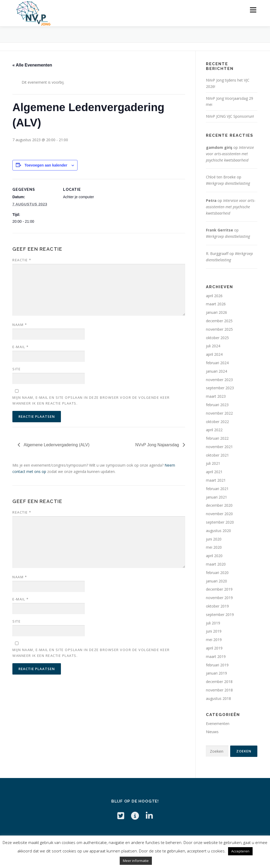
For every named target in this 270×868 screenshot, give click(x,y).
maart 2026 (216, 304)
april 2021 (214, 472)
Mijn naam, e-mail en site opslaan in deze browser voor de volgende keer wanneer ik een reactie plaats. (91, 400)
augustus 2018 (218, 698)
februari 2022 (217, 438)
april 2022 (214, 430)
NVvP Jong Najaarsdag (158, 445)
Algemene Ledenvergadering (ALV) (56, 445)
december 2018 (219, 682)
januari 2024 (216, 371)
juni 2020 (214, 539)
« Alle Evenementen (32, 65)
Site (16, 369)
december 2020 (219, 505)
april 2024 (214, 354)
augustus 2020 (218, 531)
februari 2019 (217, 665)
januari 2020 (216, 581)
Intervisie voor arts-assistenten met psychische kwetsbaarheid (230, 154)
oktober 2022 (217, 422)
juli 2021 (213, 463)
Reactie (22, 260)
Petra (211, 200)
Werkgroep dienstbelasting (228, 183)
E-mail (20, 347)
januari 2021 (216, 497)
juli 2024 (213, 346)
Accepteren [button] (240, 851)
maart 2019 (216, 656)
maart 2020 (216, 564)
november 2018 (219, 690)
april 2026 (214, 296)
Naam (20, 325)
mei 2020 (214, 547)
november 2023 (219, 380)
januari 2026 (216, 312)
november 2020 (219, 514)
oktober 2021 (217, 455)
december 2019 (219, 589)
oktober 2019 (217, 606)
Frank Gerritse (220, 230)
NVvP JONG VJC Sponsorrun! (230, 116)
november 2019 (219, 598)
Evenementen (218, 724)
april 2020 (214, 556)
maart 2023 (216, 396)
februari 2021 (217, 489)
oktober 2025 (217, 338)
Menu (253, 10)
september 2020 (220, 522)
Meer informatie (136, 861)
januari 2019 (216, 673)
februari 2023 (217, 405)
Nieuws (212, 732)
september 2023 (220, 388)
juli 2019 (213, 623)
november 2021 (219, 447)
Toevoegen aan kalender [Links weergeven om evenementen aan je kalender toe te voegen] (46, 165)
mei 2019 (214, 640)
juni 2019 (214, 631)
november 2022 (219, 413)
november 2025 (219, 329)
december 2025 (219, 321)
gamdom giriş (219, 147)
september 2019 (220, 615)
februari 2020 (217, 573)
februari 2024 (217, 363)
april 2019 (214, 648)
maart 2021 (216, 480)
